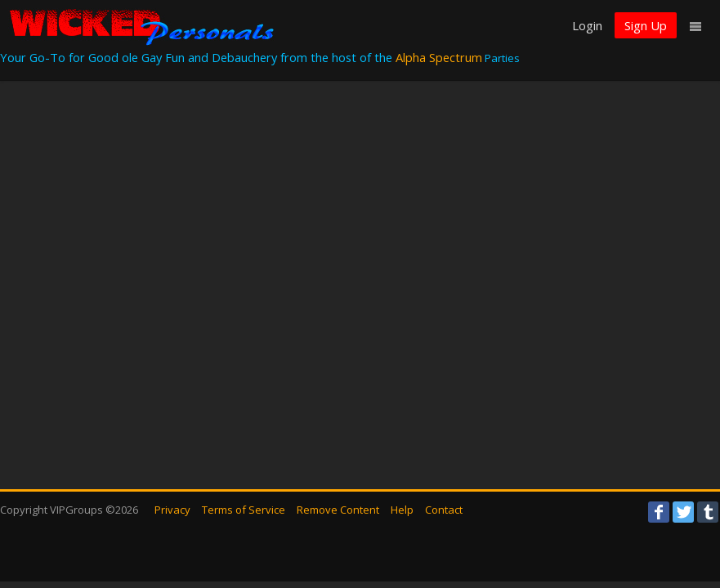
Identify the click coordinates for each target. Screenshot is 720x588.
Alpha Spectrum (439, 57)
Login (587, 25)
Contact (444, 510)
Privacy (172, 510)
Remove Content (338, 510)
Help (402, 510)
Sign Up (646, 25)
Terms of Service (244, 510)
